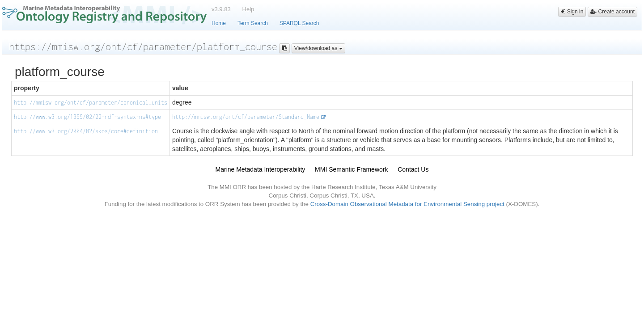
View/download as (318, 48)
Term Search (253, 23)
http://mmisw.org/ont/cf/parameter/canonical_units (91, 103)
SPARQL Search (299, 23)
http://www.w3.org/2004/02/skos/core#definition (86, 131)
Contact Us (413, 169)
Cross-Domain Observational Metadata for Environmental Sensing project (407, 204)
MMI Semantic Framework (351, 169)
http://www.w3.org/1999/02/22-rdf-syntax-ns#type (87, 117)
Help (248, 9)
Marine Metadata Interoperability (261, 169)
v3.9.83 (221, 9)
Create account (612, 12)
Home (219, 23)
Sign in (572, 12)
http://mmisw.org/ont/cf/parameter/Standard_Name (246, 117)
